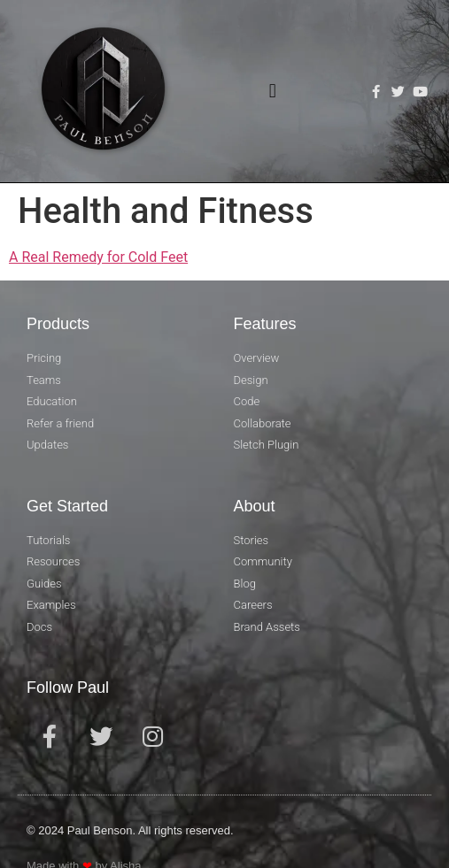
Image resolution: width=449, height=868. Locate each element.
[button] (272, 92)
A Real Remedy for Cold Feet (98, 257)
